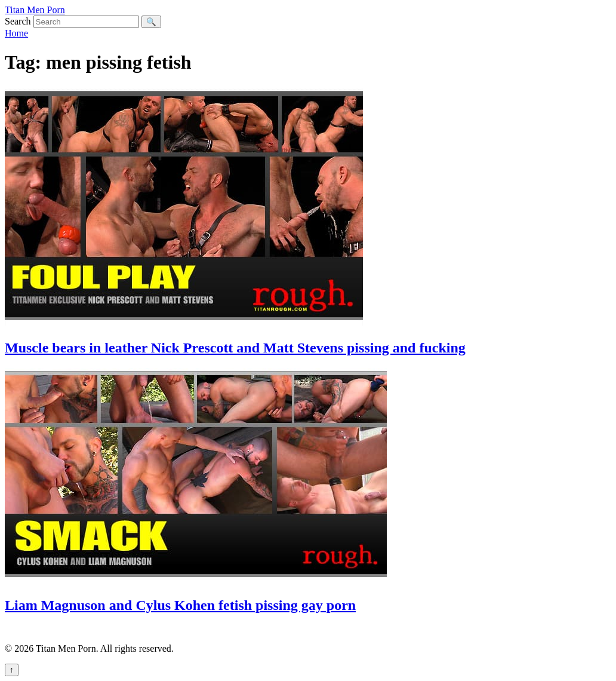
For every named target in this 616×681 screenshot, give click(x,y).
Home (16, 33)
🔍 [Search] (151, 22)
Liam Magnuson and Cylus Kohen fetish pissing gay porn (180, 605)
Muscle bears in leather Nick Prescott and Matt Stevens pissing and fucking (235, 348)
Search (18, 21)
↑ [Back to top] (12, 670)
